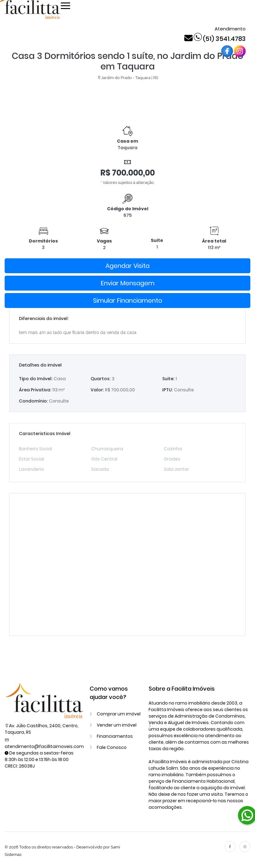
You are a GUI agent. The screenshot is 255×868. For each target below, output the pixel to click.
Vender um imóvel (117, 725)
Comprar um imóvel (119, 714)
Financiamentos (115, 736)
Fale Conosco (112, 747)
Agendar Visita (127, 266)
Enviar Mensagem (128, 283)
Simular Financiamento (128, 300)
